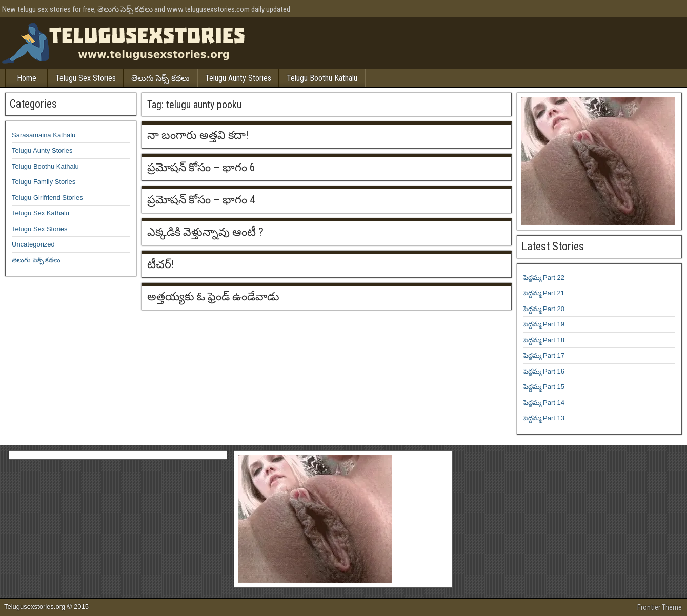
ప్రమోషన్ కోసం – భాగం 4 (201, 200)
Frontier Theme (660, 607)
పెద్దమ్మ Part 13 (544, 418)
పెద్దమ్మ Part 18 (544, 340)
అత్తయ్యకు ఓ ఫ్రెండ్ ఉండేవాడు (213, 296)
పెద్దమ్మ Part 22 (544, 278)
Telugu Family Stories (44, 182)
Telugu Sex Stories (86, 78)
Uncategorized (33, 244)
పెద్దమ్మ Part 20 (544, 309)
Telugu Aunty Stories (238, 78)
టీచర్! (161, 264)
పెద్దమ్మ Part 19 (544, 324)
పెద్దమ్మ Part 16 (544, 371)
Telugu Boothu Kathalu (322, 78)
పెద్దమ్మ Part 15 (544, 387)
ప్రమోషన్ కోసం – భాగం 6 (201, 167)
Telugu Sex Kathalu (41, 213)
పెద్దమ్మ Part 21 (544, 293)
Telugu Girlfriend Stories (47, 198)
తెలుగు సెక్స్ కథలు (160, 78)
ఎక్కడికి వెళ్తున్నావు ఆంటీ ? (205, 232)
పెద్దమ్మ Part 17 (544, 355)
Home (27, 78)
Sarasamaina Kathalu (44, 135)
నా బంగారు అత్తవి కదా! (198, 135)
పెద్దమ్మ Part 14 (544, 403)
